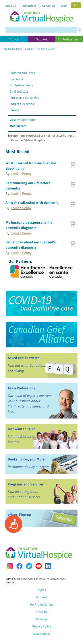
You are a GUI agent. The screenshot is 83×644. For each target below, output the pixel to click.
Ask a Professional (22, 388)
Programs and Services (26, 484)
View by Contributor (23, 120)
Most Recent (18, 126)
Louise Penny (21, 174)
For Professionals (21, 85)
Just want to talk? (21, 429)
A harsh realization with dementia (32, 203)
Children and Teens (22, 73)
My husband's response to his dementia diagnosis (29, 225)
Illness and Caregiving (24, 98)
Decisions (16, 79)
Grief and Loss (19, 91)
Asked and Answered (24, 358)
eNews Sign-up (19, 514)
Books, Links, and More (26, 459)
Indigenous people (22, 104)
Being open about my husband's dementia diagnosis (31, 245)
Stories (14, 110)
